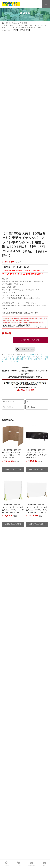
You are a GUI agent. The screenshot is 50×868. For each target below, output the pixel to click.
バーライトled (13, 367)
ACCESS (6, 864)
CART (19, 864)
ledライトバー (39, 365)
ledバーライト (10, 365)
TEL (45, 864)
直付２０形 (26, 363)
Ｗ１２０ (34, 363)
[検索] (45, 548)
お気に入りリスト (11, 660)
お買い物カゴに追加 (30, 346)
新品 (7, 598)
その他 (32, 360)
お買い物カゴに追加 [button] (13, 475)
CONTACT (32, 864)
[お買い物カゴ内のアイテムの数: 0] (25, 652)
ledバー (41, 363)
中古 (22, 598)
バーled (8, 363)
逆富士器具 (20, 365)
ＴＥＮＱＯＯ (16, 363)
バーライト (29, 365)
